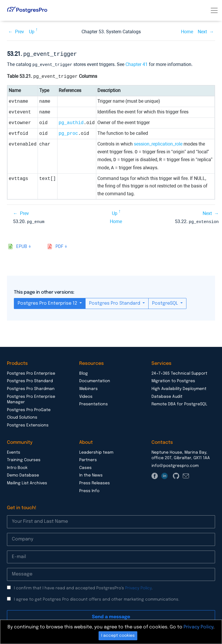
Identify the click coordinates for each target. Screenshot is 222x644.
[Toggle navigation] (214, 10)
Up (32, 32)
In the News (91, 474)
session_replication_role (158, 143)
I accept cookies (118, 636)
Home (187, 32)
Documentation (95, 380)
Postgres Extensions (28, 424)
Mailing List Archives (27, 482)
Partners (88, 459)
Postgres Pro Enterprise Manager (31, 398)
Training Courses (24, 459)
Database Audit (167, 395)
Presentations (94, 403)
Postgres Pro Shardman (31, 388)
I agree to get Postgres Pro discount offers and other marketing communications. (97, 598)
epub (22, 245)
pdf (59, 245)
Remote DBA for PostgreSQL (179, 403)
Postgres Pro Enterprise (31, 372)
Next (202, 32)
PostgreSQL (166, 302)
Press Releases (95, 482)
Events (14, 451)
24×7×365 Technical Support (179, 372)
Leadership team (96, 451)
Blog (84, 372)
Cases (85, 467)
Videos (86, 395)
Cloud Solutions (22, 416)
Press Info (89, 490)
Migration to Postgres (173, 380)
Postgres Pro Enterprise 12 (48, 302)
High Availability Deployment (179, 388)
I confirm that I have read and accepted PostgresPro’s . (83, 587)
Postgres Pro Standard (115, 302)
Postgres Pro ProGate (29, 409)
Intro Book (17, 467)
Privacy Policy (138, 587)
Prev (20, 32)
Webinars (88, 388)
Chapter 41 (137, 64)
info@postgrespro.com (175, 465)
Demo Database (23, 474)
